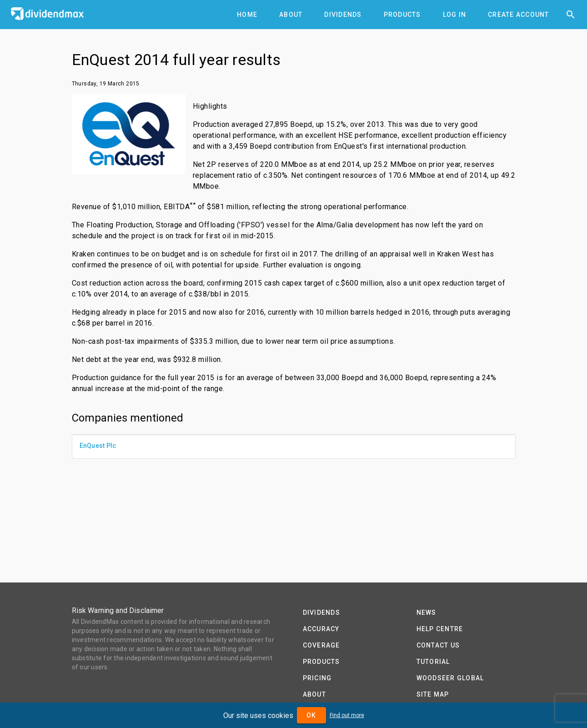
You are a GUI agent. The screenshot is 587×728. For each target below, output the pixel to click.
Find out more (347, 715)
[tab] (247, 15)
